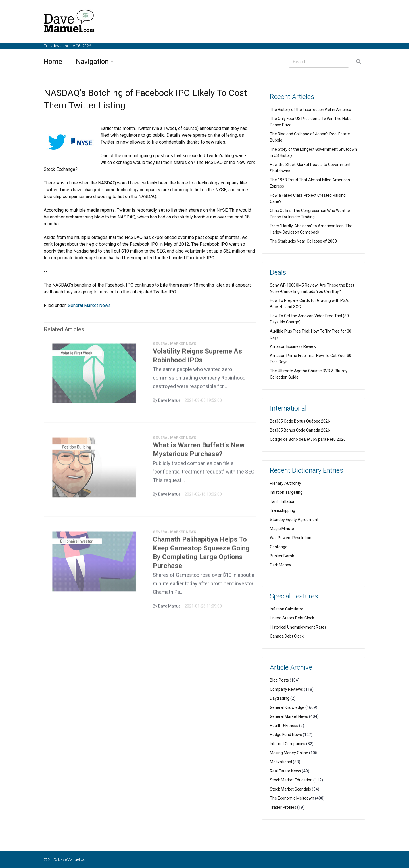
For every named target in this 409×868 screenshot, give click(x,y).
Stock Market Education (291, 780)
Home (53, 62)
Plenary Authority (285, 483)
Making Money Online (289, 753)
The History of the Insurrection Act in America (311, 110)
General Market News (89, 305)
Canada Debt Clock (287, 636)
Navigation (92, 62)
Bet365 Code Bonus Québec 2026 (300, 421)
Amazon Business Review (293, 346)
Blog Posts (279, 680)
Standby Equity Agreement (294, 520)
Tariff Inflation (283, 501)
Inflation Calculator (287, 609)
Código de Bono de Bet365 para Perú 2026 (308, 439)
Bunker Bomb (282, 556)
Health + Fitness (284, 726)
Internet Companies (288, 744)
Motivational (281, 762)
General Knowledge (287, 707)
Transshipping (282, 510)
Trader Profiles (283, 807)
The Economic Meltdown (292, 798)
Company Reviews (286, 689)
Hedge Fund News (286, 735)
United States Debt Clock (292, 618)
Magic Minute (282, 529)
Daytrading (280, 698)
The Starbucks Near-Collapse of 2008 (303, 241)
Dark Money (280, 565)
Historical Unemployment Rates (298, 627)
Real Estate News (285, 771)
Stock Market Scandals (290, 789)
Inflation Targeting (286, 492)
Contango (279, 547)
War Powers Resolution (291, 538)
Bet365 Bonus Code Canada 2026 (300, 430)
